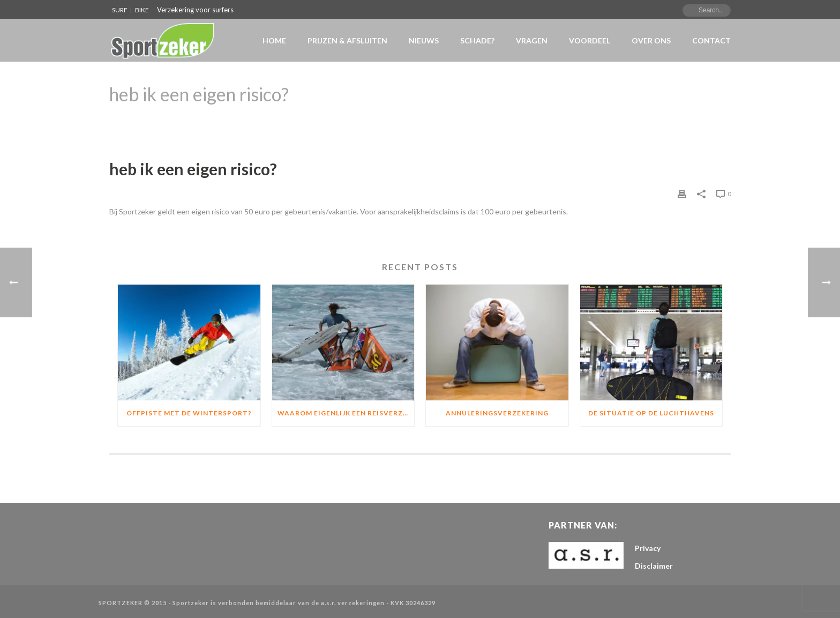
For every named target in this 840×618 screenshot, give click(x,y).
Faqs (628, 122)
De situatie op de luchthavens (651, 413)
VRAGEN (532, 40)
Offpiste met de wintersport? (189, 413)
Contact (711, 40)
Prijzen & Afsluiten (347, 40)
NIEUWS (424, 40)
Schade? (477, 40)
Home (274, 40)
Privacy (648, 548)
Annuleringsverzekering (497, 413)
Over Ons (651, 40)
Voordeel (590, 40)
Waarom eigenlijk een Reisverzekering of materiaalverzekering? (346, 413)
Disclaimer (654, 566)
